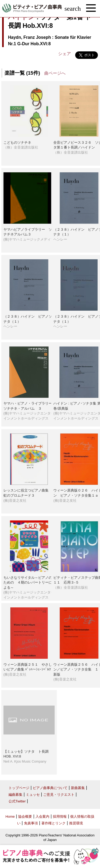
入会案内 (42, 816)
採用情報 (60, 816)
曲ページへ (55, 73)
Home (10, 816)
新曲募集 (78, 788)
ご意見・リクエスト (59, 795)
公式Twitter (17, 801)
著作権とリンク (53, 823)
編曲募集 (15, 795)
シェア (65, 54)
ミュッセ (33, 795)
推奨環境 (76, 823)
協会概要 (25, 816)
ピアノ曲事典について (50, 788)
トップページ (19, 788)
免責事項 (31, 823)
